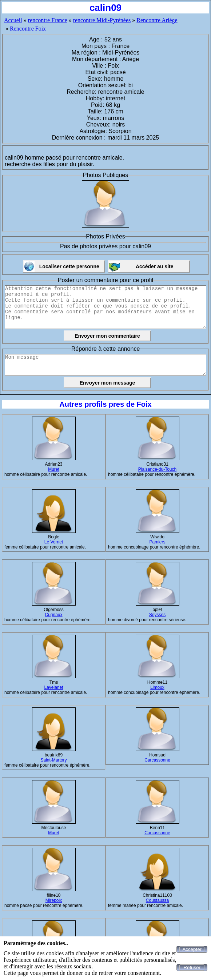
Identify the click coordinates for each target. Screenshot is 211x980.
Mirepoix (54, 900)
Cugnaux (53, 615)
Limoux (157, 687)
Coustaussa (157, 900)
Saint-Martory (53, 760)
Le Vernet (54, 542)
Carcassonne (157, 760)
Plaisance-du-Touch (157, 469)
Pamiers (157, 542)
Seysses (157, 615)
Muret (54, 469)
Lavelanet (53, 687)
